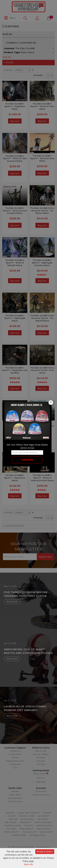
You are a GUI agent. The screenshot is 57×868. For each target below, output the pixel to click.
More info (28, 864)
